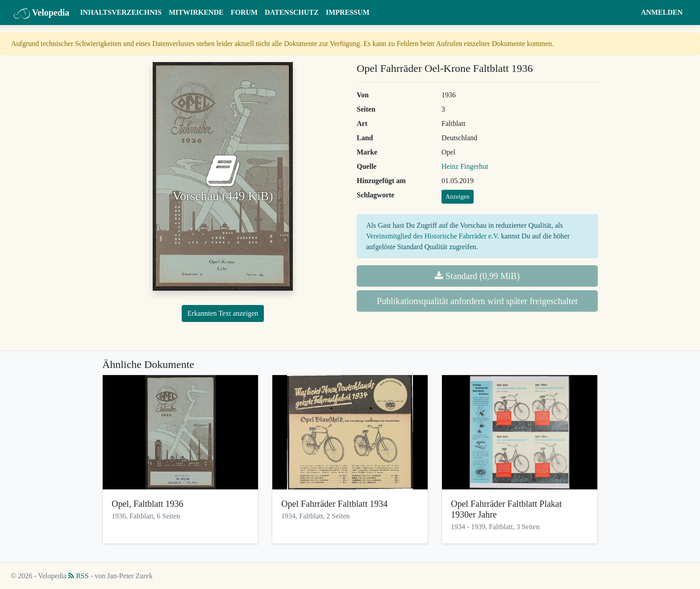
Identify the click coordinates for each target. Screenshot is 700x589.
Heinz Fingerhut (465, 166)
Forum (244, 12)
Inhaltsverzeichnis (121, 12)
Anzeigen (458, 197)
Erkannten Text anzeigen (223, 313)
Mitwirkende (196, 12)
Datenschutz (292, 12)
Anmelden (662, 12)
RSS (78, 576)
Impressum (348, 12)
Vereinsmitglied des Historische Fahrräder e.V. (433, 236)
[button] (629, 13)
